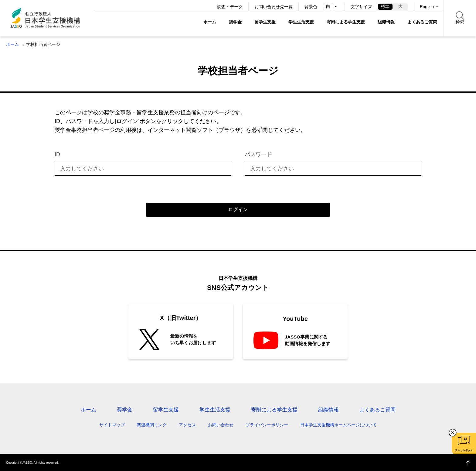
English (427, 7)
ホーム (210, 22)
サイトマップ (112, 425)
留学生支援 (265, 22)
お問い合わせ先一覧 (274, 7)
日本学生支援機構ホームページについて (338, 425)
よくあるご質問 (422, 22)
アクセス (187, 425)
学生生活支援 (301, 22)
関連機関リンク (152, 425)
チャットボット (464, 450)
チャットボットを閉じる (453, 433)
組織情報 (386, 22)
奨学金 (235, 22)
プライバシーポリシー (267, 425)
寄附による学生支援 (346, 22)
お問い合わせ (221, 425)
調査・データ (230, 7)
